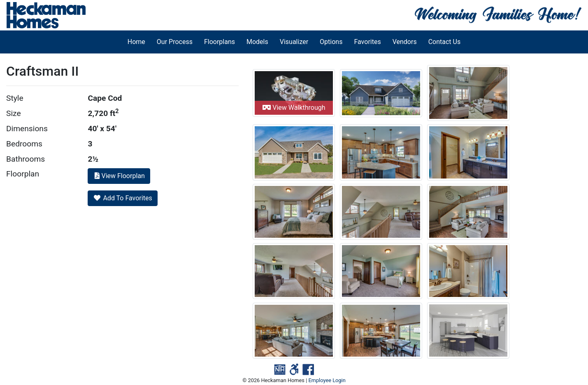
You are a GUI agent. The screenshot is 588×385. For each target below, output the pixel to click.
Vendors (405, 42)
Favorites (367, 42)
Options (331, 42)
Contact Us (445, 42)
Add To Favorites (122, 198)
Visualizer (294, 42)
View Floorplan (119, 176)
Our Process (175, 42)
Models (257, 42)
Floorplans (220, 42)
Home (136, 42)
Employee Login (327, 380)
